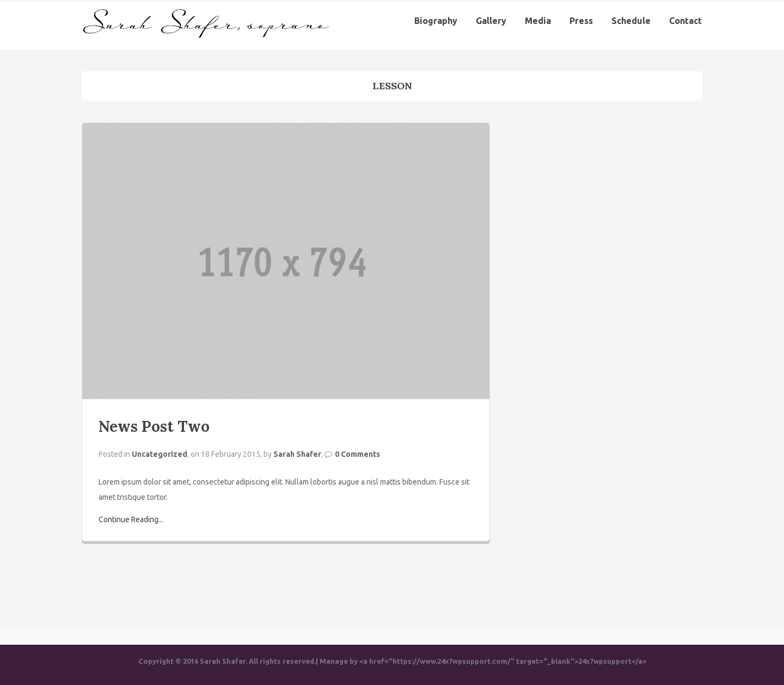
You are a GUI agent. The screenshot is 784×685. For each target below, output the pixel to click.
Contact (685, 21)
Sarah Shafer (297, 454)
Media (538, 21)
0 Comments (357, 454)
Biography (436, 21)
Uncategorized (160, 454)
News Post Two (154, 426)
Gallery (491, 21)
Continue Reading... (131, 519)
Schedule (631, 21)
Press (581, 21)
